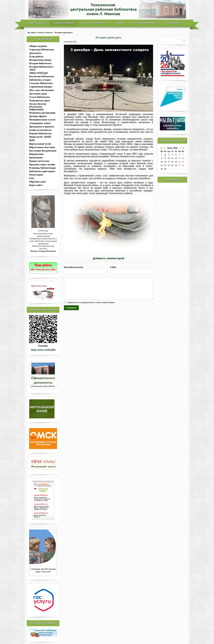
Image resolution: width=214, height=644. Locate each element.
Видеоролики (36, 154)
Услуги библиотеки (39, 97)
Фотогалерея (36, 175)
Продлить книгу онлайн (42, 164)
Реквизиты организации (42, 113)
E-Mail (113, 267)
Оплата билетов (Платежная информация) (38, 107)
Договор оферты (38, 116)
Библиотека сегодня (40, 80)
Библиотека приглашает (42, 171)
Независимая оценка (40, 60)
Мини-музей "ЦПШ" (41, 137)
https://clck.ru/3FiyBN (43, 350)
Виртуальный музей (40, 144)
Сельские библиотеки (41, 83)
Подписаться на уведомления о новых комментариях (91, 302)
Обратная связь (38, 182)
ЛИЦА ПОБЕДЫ (38, 73)
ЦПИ (32, 140)
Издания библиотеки (40, 133)
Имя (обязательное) (73, 267)
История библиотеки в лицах (41, 68)
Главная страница (45, 32)
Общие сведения (37, 23)
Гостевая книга (173, 23)
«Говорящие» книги (40, 123)
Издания (120, 23)
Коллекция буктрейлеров (43, 151)
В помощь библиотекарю (43, 168)
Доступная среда (38, 94)
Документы (35, 53)
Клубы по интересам (40, 130)
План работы (36, 57)
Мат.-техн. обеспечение (41, 90)
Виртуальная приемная (145, 23)
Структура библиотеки (41, 50)
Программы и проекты (42, 127)
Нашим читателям (39, 161)
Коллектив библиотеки (42, 76)
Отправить (71, 308)
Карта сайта (36, 185)
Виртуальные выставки (42, 147)
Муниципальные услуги (42, 120)
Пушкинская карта (40, 100)
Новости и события (64, 23)
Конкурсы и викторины (95, 23)
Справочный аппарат (41, 87)
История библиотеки (40, 63)
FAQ (32, 178)
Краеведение (36, 157)
